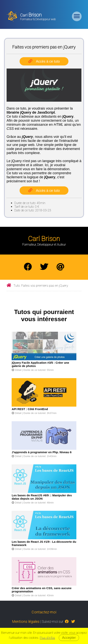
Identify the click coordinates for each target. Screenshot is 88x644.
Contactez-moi (44, 612)
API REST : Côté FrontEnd (30, 409)
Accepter (69, 638)
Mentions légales (26, 622)
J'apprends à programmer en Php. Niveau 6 (42, 452)
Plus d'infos (47, 638)
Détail (16, 370)
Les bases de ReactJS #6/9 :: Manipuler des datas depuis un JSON (42, 497)
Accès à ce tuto (48, 61)
